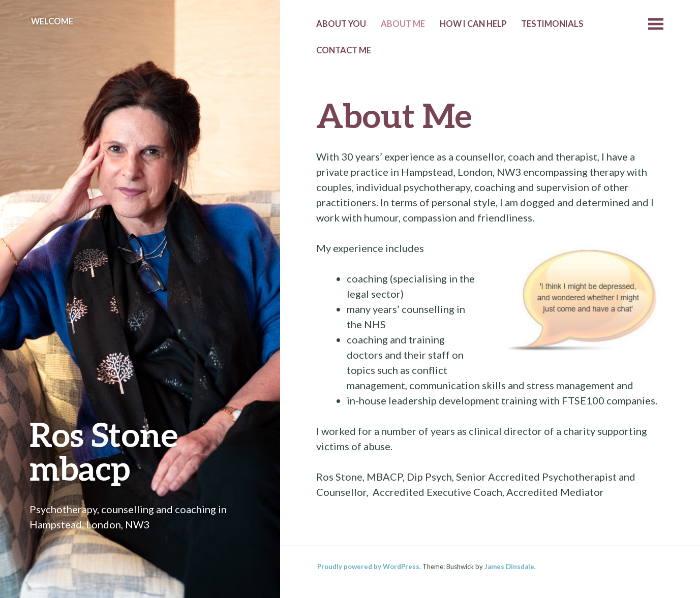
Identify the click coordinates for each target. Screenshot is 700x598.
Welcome (52, 21)
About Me (403, 24)
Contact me (344, 50)
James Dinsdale (509, 566)
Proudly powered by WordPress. (369, 566)
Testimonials (552, 24)
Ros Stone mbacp (104, 451)
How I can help (473, 24)
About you (341, 24)
